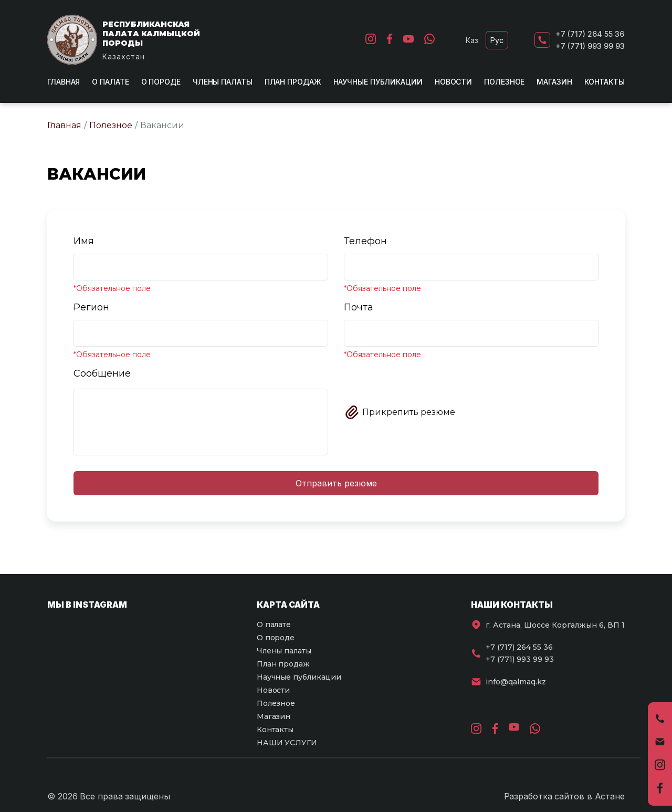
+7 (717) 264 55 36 (590, 34)
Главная (64, 82)
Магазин (554, 82)
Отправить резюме (336, 483)
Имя (84, 241)
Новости (453, 82)
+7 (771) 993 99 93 (590, 46)
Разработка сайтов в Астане (564, 796)
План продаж (293, 82)
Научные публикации (378, 82)
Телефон (365, 241)
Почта (359, 307)
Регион (91, 307)
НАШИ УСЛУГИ (287, 743)
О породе (161, 82)
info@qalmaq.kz (516, 682)
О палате (110, 82)
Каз (472, 40)
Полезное (504, 82)
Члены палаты (223, 82)
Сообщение (102, 373)
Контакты (605, 82)
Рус (497, 40)
